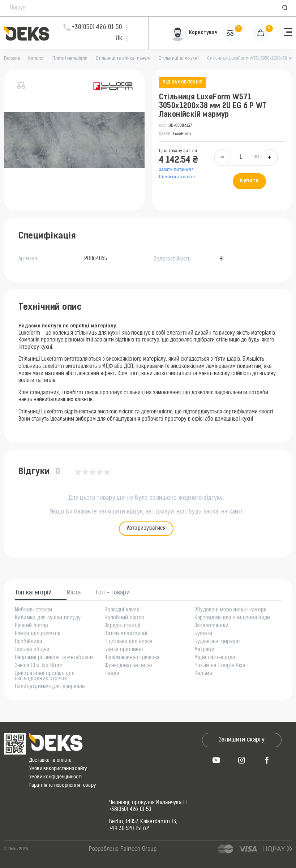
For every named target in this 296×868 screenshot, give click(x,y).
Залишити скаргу (242, 740)
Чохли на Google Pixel (221, 666)
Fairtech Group (138, 849)
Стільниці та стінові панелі (123, 59)
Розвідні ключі (122, 610)
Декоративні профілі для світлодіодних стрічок (45, 676)
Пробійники (29, 642)
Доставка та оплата (51, 760)
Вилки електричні (126, 634)
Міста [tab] (74, 593)
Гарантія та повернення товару (63, 785)
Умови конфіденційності (56, 777)
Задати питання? (176, 170)
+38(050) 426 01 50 (130, 810)
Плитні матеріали (70, 59)
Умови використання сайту (58, 769)
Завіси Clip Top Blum (39, 666)
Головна (12, 59)
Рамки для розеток (38, 634)
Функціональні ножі (128, 666)
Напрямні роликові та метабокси (54, 658)
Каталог (36, 59)
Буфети (203, 634)
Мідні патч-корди (215, 658)
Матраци (204, 650)
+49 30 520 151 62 (129, 829)
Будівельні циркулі (217, 642)
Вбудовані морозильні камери (231, 610)
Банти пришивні (124, 650)
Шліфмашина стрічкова (132, 658)
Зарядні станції (122, 626)
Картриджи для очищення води (232, 618)
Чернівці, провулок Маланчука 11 (148, 803)
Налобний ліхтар (124, 618)
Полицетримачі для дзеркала (50, 687)
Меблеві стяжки (34, 610)
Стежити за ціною (177, 177)
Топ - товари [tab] (113, 593)
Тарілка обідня (32, 650)
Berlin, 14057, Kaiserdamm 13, (143, 822)
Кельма (203, 674)
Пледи (112, 674)
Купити (249, 181)
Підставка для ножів (128, 642)
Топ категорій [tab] (34, 593)
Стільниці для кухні (179, 59)
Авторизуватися (146, 528)
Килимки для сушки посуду (48, 618)
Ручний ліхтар (32, 626)
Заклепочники (211, 626)
